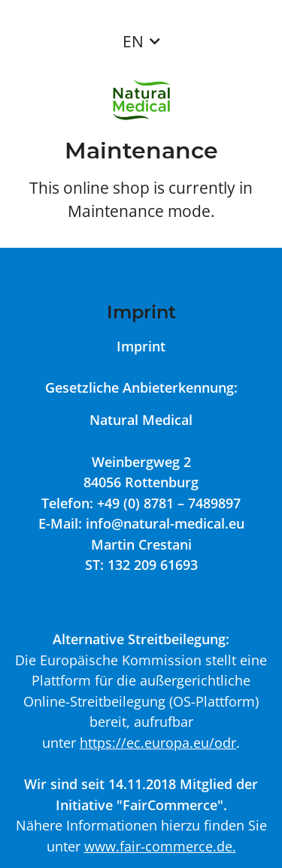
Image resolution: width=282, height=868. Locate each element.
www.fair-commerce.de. (160, 846)
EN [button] (133, 41)
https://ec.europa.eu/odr (158, 742)
